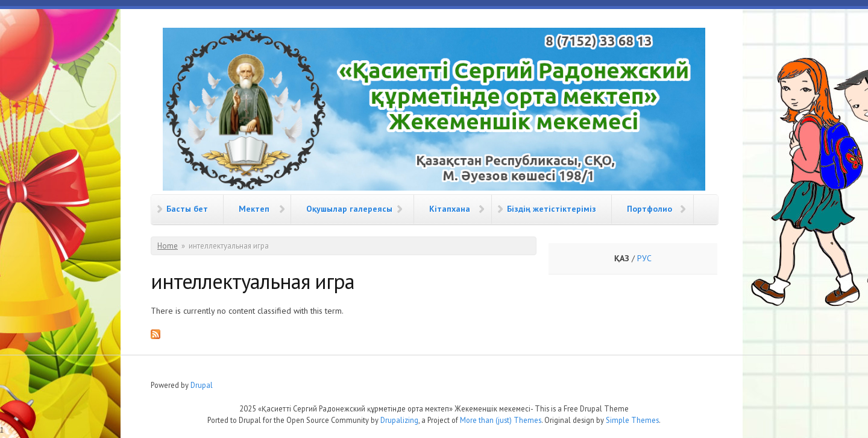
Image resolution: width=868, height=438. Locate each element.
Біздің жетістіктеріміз (552, 209)
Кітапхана (450, 209)
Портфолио (649, 209)
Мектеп (254, 209)
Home (168, 246)
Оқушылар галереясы (349, 209)
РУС (644, 258)
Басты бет (187, 209)
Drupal (202, 385)
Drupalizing (399, 420)
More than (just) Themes (501, 420)
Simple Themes (632, 420)
